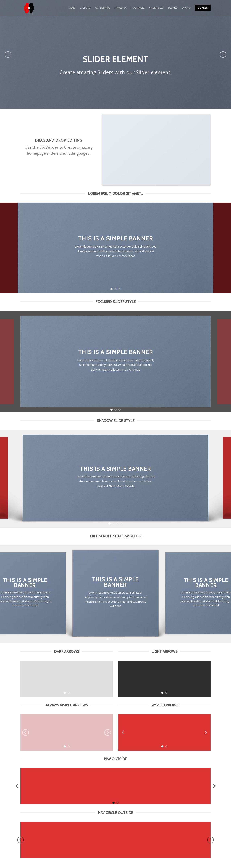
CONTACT (187, 8)
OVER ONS (85, 8)
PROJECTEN (121, 8)
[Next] (223, 54)
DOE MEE (173, 8)
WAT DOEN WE (103, 8)
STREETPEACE (156, 8)
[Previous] (8, 54)
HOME (72, 8)
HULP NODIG (138, 8)
